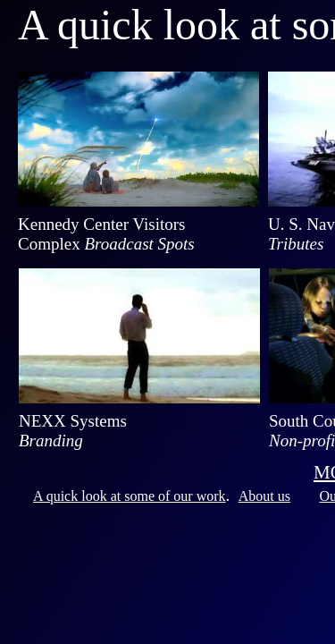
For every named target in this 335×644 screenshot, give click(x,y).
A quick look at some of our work (130, 496)
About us (264, 496)
